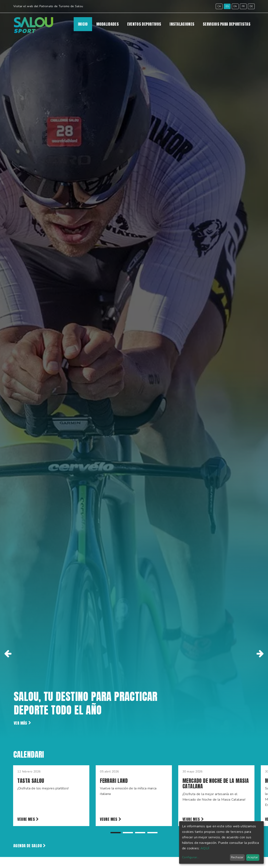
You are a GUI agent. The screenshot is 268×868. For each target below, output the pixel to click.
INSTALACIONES (182, 24)
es (227, 6)
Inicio (83, 24)
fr (243, 6)
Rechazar (237, 857)
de (251, 6)
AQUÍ (205, 848)
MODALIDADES (108, 24)
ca (219, 6)
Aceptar (253, 857)
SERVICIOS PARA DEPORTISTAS (227, 24)
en (235, 6)
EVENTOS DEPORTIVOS (144, 24)
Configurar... (191, 857)
